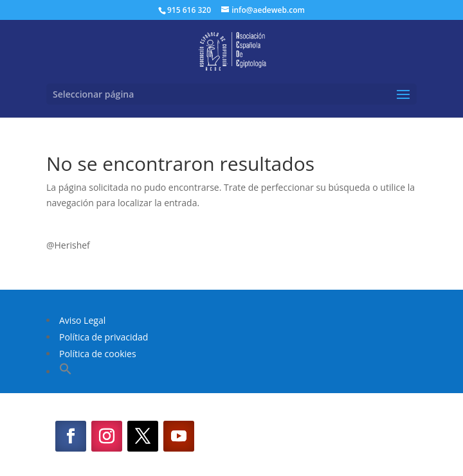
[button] (66, 372)
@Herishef (68, 245)
